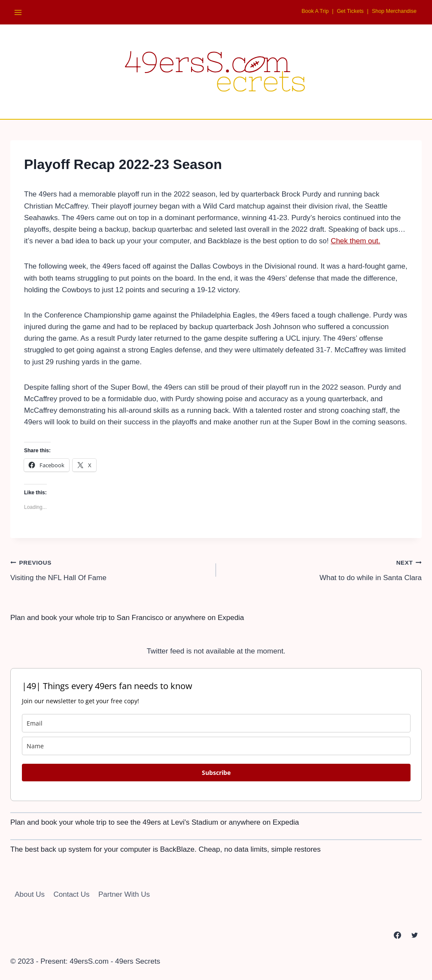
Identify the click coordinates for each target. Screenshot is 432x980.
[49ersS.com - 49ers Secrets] (216, 72)
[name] (216, 746)
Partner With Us (124, 894)
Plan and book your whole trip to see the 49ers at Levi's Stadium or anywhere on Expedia (155, 822)
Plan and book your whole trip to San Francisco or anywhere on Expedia (127, 618)
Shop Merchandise (391, 11)
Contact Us (72, 894)
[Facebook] (398, 935)
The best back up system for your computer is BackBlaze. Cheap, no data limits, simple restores (166, 849)
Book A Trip (305, 11)
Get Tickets (343, 11)
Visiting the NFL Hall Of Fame (110, 569)
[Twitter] (414, 935)
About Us (30, 894)
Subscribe (216, 773)
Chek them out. (355, 241)
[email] (216, 723)
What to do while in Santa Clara (322, 569)
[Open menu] (18, 12)
